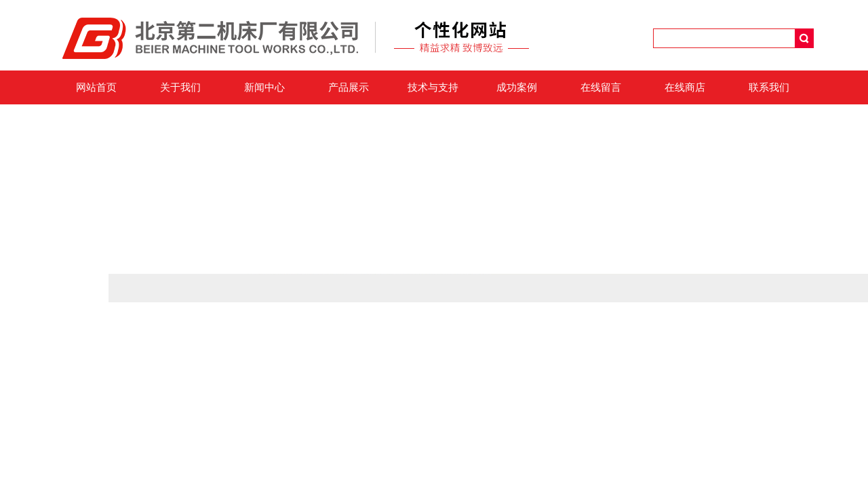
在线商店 (685, 87)
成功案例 (517, 87)
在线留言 (601, 87)
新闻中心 (264, 87)
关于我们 (180, 87)
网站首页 (96, 87)
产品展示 (349, 87)
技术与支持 (433, 87)
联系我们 (769, 87)
